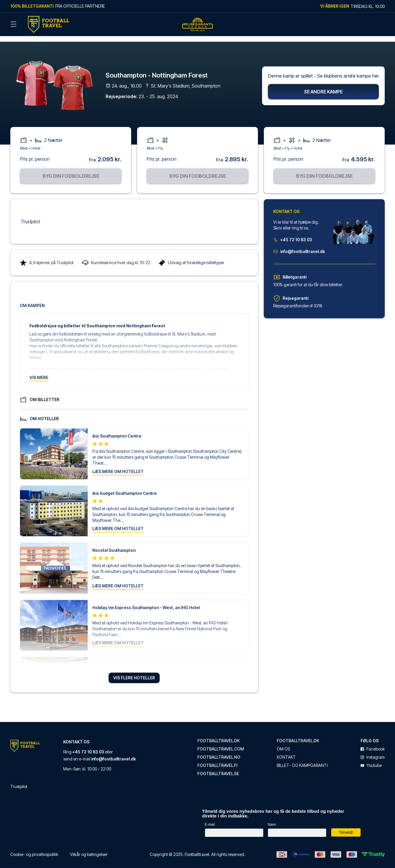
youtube (371, 759)
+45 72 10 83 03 (293, 233)
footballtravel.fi (217, 759)
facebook (373, 743)
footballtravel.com (221, 743)
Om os (283, 743)
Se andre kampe (323, 85)
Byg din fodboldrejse (71, 170)
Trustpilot (30, 215)
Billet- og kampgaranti (302, 759)
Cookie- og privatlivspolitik (34, 848)
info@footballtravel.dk (299, 245)
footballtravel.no (219, 751)
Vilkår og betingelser (89, 848)
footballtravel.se (218, 767)
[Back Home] (49, 24)
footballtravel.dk (219, 734)
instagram (373, 751)
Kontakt (286, 751)
